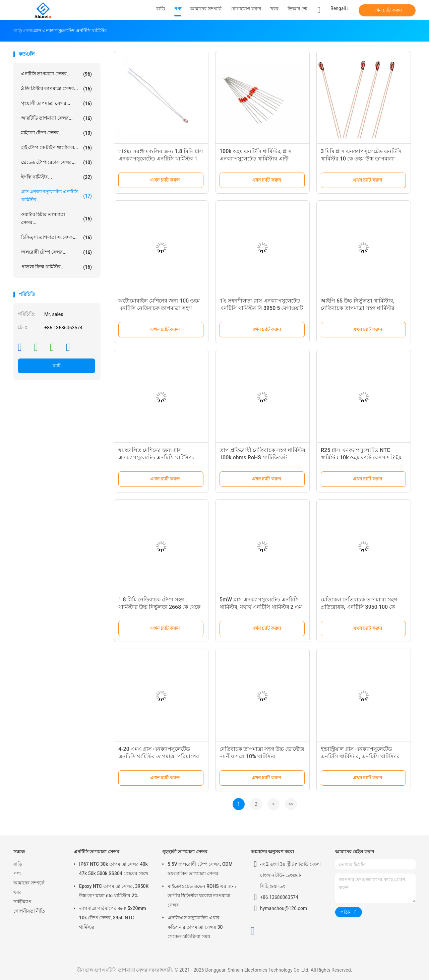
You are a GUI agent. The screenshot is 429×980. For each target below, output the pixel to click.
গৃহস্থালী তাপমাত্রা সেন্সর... (56, 104)
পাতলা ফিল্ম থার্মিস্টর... (56, 267)
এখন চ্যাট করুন (387, 10)
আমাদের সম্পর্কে (29, 883)
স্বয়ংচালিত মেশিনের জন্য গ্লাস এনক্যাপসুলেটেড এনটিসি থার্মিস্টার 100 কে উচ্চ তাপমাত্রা (157, 458)
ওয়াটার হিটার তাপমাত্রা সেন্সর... (56, 218)
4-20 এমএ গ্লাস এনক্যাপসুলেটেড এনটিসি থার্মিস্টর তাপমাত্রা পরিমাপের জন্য (159, 756)
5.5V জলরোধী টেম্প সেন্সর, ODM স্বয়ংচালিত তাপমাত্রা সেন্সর (200, 869)
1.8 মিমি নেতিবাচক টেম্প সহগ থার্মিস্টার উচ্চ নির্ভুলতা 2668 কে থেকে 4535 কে (159, 607)
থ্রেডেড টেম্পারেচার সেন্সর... (56, 162)
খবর (18, 892)
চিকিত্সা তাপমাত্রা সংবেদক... (56, 238)
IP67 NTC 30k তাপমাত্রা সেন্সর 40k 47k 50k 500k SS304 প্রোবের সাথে (114, 869)
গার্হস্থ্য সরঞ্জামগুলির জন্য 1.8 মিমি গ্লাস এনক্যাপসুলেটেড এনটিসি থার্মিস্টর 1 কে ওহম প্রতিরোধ (161, 159)
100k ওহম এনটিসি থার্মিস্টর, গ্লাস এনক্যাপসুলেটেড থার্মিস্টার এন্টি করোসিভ (256, 159)
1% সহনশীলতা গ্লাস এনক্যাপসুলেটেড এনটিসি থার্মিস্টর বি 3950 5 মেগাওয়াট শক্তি (261, 308)
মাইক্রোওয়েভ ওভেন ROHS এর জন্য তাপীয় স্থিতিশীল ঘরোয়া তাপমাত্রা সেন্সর (202, 896)
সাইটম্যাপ (22, 902)
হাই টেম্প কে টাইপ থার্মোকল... (56, 148)
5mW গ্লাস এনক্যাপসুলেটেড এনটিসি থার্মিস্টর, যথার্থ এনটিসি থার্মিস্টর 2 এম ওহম (261, 607)
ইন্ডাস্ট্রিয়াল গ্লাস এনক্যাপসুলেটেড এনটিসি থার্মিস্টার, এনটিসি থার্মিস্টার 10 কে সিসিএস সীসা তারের (360, 756)
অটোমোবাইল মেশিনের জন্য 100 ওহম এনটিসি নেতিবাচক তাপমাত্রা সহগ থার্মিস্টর (159, 308)
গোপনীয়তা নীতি (29, 911)
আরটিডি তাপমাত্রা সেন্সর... (56, 118)
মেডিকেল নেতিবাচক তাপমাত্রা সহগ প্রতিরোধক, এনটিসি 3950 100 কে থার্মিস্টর (359, 607)
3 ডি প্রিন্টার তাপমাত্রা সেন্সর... (56, 89)
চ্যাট (57, 366)
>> (291, 804)
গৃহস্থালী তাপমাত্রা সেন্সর (185, 852)
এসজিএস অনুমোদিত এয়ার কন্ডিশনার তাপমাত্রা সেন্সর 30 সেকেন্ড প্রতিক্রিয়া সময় (195, 927)
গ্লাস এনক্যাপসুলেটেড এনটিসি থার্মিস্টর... (56, 196)
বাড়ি (18, 864)
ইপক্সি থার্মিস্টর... (56, 177)
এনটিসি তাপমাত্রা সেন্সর (97, 852)
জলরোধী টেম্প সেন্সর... (56, 252)
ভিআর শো (297, 9)
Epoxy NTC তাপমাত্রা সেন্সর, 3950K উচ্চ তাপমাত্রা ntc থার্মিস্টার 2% (114, 891)
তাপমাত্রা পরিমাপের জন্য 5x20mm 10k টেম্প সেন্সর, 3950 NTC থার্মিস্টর (113, 918)
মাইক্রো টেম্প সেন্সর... (56, 133)
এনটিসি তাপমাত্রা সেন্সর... (56, 74)
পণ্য (17, 873)
